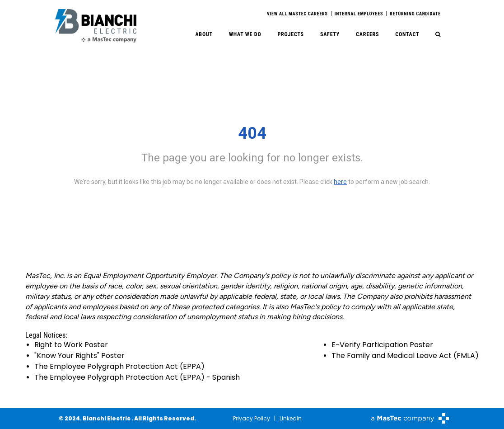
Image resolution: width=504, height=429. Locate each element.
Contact (407, 34)
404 (252, 133)
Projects (290, 34)
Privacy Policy (252, 418)
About (204, 34)
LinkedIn (291, 418)
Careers (367, 34)
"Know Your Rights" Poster (79, 356)
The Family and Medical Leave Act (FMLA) (405, 356)
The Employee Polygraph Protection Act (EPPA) (119, 366)
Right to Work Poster (71, 345)
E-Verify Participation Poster (382, 345)
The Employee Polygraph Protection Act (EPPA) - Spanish (137, 377)
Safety (330, 34)
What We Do (245, 34)
